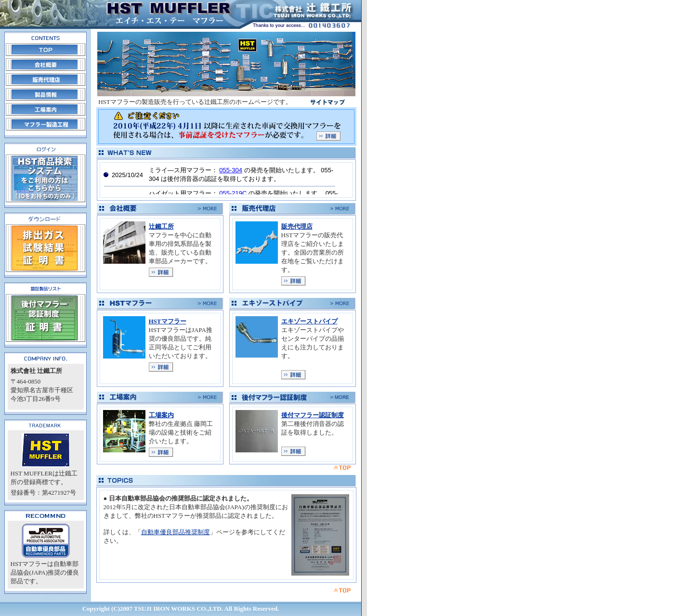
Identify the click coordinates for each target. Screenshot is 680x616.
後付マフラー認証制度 (313, 415)
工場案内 (161, 415)
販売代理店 (297, 226)
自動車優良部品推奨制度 (176, 532)
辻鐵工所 (161, 226)
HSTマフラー (168, 321)
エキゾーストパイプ (309, 321)
